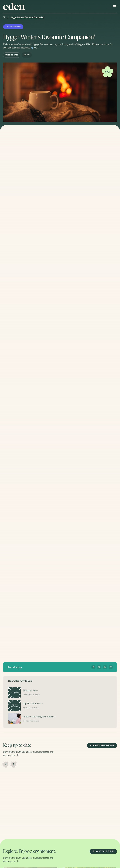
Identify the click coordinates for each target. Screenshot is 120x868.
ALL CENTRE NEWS (102, 745)
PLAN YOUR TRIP (103, 851)
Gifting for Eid (29, 690)
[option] (30, 802)
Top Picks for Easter (32, 703)
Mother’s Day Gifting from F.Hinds (38, 717)
